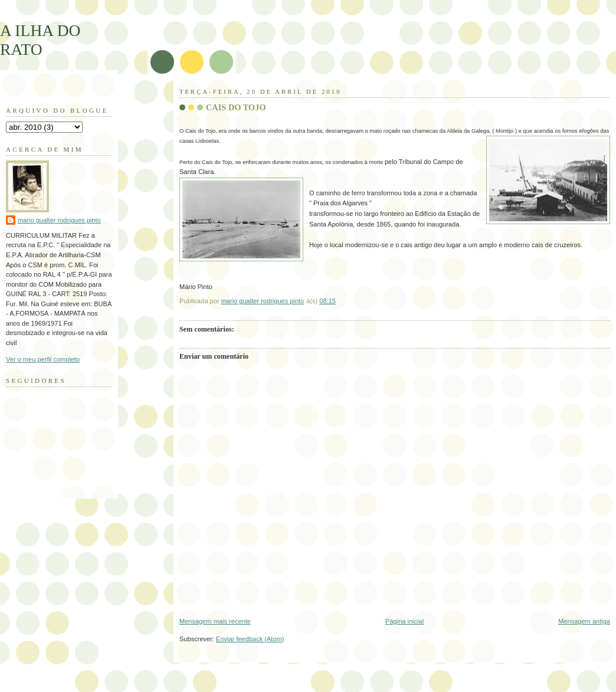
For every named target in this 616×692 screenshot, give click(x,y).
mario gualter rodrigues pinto (59, 220)
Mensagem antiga (584, 621)
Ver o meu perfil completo (43, 359)
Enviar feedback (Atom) (250, 639)
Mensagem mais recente (215, 621)
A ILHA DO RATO (40, 40)
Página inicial (404, 621)
